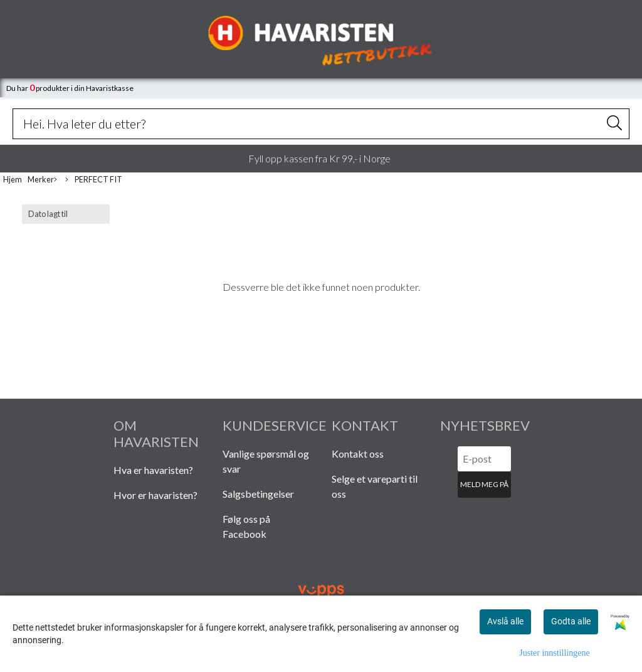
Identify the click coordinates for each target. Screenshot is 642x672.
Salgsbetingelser (258, 494)
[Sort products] (66, 214)
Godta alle (571, 621)
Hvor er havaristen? (155, 495)
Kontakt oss (358, 454)
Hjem (13, 179)
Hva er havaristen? (153, 470)
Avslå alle (505, 621)
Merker (42, 180)
